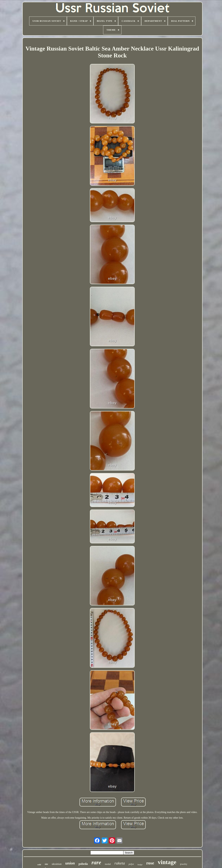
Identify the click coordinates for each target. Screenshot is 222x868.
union (70, 863)
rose (150, 863)
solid (39, 865)
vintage (167, 862)
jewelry (184, 864)
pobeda (83, 864)
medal (108, 864)
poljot (131, 864)
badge (140, 864)
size (46, 864)
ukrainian (57, 864)
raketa (120, 863)
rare (96, 862)
